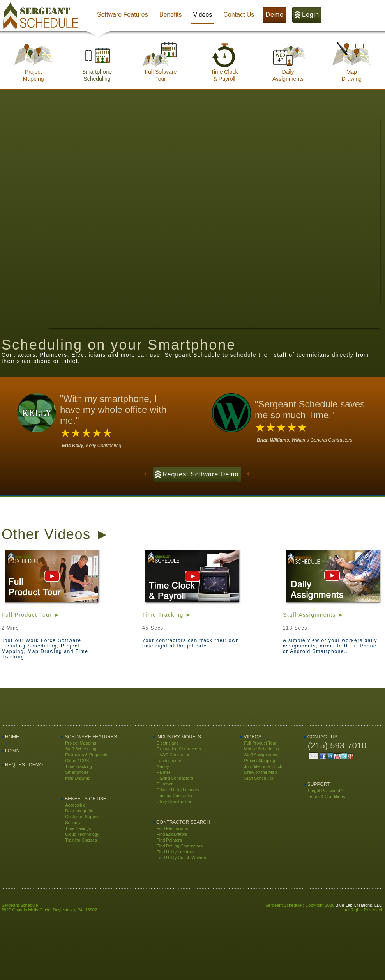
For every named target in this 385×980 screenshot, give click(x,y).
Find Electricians (172, 828)
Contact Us (322, 737)
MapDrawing (351, 73)
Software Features (91, 737)
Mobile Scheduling (261, 749)
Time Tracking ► (167, 615)
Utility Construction (175, 801)
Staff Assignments (261, 755)
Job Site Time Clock (263, 766)
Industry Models (179, 737)
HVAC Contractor (173, 755)
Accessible (75, 805)
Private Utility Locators (178, 790)
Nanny (163, 766)
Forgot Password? (325, 791)
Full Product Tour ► (31, 615)
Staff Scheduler (259, 778)
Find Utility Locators (176, 852)
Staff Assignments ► (313, 615)
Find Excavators (172, 834)
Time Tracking (79, 766)
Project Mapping (81, 743)
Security (73, 823)
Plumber (165, 784)
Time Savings (78, 828)
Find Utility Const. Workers (182, 858)
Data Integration (80, 811)
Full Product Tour (260, 743)
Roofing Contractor (175, 796)
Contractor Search (183, 822)
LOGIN (12, 751)
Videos (252, 737)
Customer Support (82, 817)
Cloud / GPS (77, 761)
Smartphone (77, 772)
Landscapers (169, 761)
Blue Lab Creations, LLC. (359, 905)
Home (12, 737)
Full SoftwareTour (161, 73)
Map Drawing (78, 778)
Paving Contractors (175, 778)
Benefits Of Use (86, 799)
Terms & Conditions (326, 796)
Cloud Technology (82, 834)
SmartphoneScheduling (97, 73)
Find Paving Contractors (180, 846)
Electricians (168, 743)
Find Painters (169, 840)
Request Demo (24, 765)
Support (319, 784)
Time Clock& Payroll (224, 73)
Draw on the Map (260, 772)
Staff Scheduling (81, 749)
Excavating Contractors (179, 749)
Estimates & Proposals (87, 755)
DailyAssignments (288, 73)
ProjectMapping (34, 73)
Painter (163, 772)
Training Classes (81, 840)
